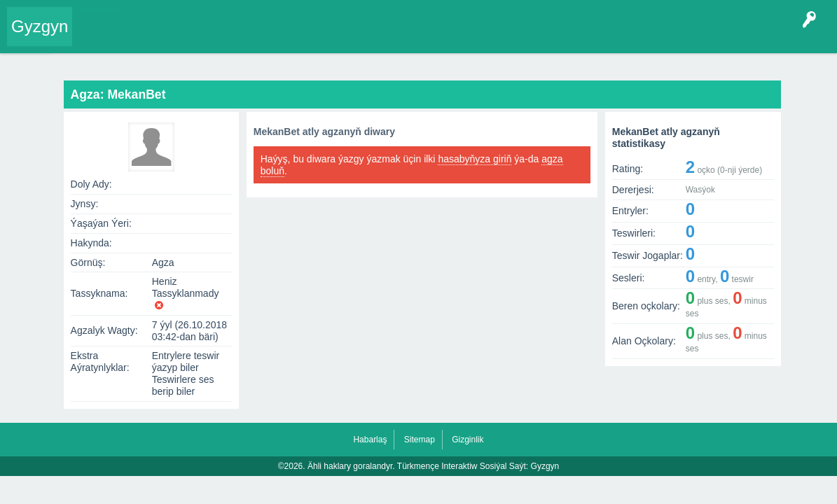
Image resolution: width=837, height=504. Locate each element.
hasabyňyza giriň (475, 159)
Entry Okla (103, 38)
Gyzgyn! (196, 38)
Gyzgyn (40, 26)
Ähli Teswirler (555, 62)
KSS (451, 38)
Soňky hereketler (413, 62)
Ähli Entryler (487, 62)
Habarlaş (370, 440)
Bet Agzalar (400, 38)
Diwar (350, 62)
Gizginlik (468, 440)
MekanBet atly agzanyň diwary (324, 132)
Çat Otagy (499, 38)
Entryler (152, 38)
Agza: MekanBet (288, 62)
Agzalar (349, 38)
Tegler (240, 38)
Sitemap (420, 440)
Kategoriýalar (295, 38)
